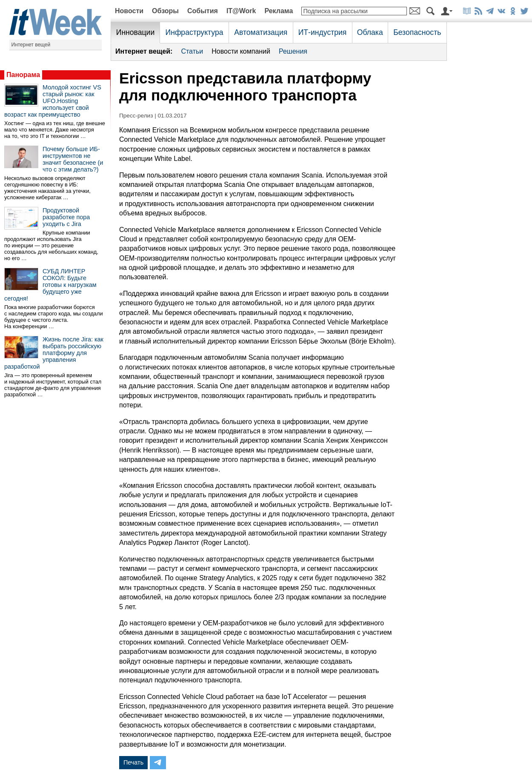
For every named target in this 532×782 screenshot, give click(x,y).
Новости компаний (241, 51)
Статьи (192, 51)
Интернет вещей (31, 45)
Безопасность (417, 32)
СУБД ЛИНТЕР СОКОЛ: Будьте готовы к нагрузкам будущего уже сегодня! (50, 285)
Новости (129, 11)
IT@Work (241, 11)
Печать (133, 762)
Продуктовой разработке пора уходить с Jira (66, 217)
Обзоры (165, 11)
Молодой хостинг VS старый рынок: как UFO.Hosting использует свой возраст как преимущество (53, 101)
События (203, 11)
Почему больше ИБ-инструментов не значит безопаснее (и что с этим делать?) (73, 159)
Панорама (23, 75)
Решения (293, 51)
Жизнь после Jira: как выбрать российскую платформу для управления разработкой (54, 353)
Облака (370, 32)
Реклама (279, 11)
